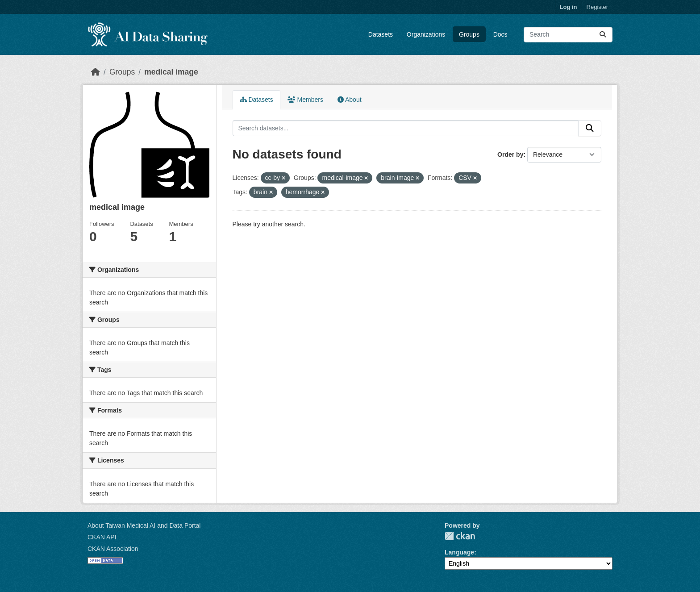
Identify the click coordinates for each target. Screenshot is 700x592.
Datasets (381, 34)
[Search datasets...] (568, 35)
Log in (569, 7)
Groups (469, 34)
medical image (171, 72)
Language (459, 552)
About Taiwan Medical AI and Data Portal (144, 525)
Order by (510, 154)
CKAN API (102, 537)
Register (597, 7)
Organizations (426, 34)
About (350, 100)
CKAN (460, 536)
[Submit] (603, 35)
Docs (500, 34)
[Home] (96, 72)
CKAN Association (113, 549)
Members (305, 100)
